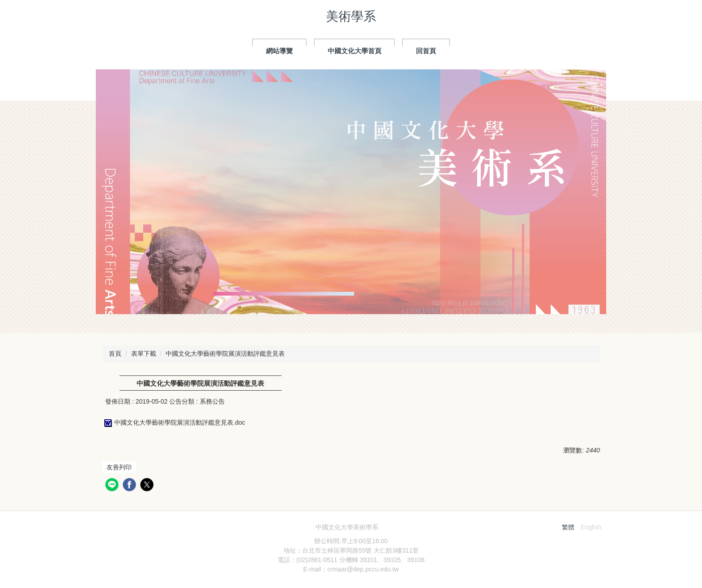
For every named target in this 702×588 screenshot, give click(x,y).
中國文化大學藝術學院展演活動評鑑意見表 (225, 354)
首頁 (115, 354)
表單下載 (144, 354)
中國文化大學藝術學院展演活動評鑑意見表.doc (173, 422)
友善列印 (119, 467)
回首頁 (426, 51)
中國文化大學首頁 (355, 51)
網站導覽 (279, 51)
